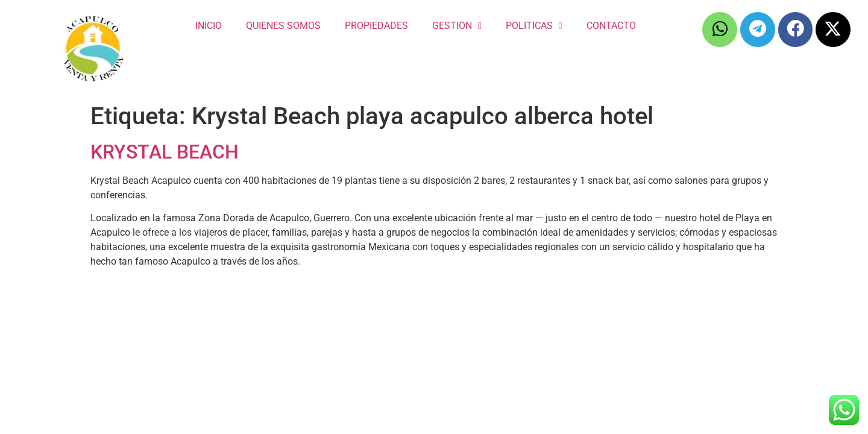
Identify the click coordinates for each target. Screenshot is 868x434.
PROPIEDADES (376, 26)
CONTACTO (611, 26)
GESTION (457, 26)
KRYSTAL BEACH (165, 152)
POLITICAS (534, 26)
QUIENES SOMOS (283, 26)
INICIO (209, 26)
